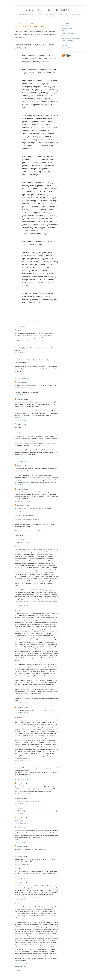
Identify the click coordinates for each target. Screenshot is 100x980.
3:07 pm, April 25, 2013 (22, 353)
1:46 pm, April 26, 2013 (22, 823)
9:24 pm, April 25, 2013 (22, 485)
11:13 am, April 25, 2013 (22, 341)
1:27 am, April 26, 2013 (22, 713)
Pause (63, 36)
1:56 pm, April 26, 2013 (22, 852)
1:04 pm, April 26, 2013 (22, 804)
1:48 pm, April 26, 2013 (22, 842)
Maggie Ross (20, 399)
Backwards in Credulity (68, 48)
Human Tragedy (66, 26)
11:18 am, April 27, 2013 (22, 963)
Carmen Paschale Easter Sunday (71, 38)
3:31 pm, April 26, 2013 (22, 864)
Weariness (65, 45)
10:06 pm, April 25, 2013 (22, 501)
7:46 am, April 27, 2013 (22, 900)
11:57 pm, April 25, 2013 (22, 542)
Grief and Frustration (68, 28)
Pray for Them (66, 43)
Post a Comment (21, 967)
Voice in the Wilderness (50, 10)
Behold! (64, 31)
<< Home (17, 970)
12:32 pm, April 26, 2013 (22, 794)
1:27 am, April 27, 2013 (22, 878)
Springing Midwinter (68, 41)
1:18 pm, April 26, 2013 (22, 814)
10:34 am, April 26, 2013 (22, 780)
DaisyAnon (20, 383)
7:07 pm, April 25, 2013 (22, 462)
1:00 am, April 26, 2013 (22, 606)
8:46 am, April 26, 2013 (22, 761)
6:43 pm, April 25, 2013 (22, 420)
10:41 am (36, 321)
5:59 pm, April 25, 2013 (22, 378)
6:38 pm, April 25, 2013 (22, 395)
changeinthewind (21, 506)
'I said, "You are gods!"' (68, 33)
